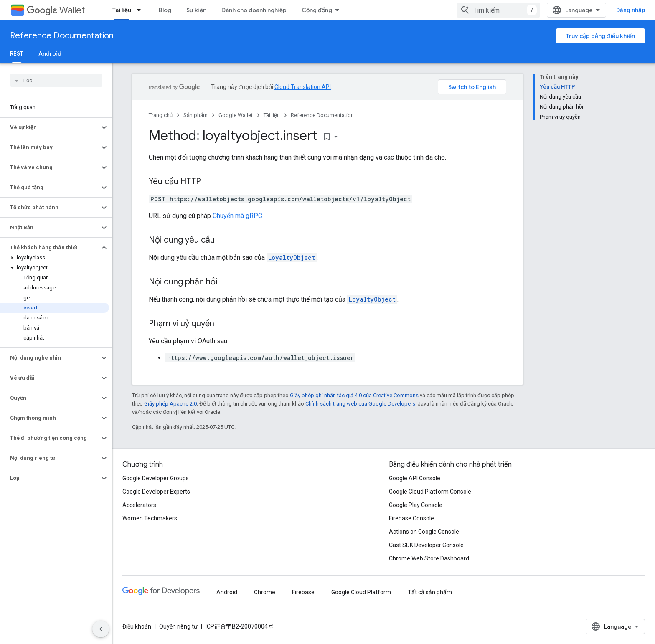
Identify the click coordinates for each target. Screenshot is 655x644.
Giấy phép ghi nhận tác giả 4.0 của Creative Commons (354, 395)
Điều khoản (137, 626)
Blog (165, 10)
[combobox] (498, 10)
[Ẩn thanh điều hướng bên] (101, 629)
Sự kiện (196, 10)
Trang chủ (161, 115)
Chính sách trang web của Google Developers (360, 404)
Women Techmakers (150, 518)
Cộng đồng (317, 10)
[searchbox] (56, 80)
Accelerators (139, 505)
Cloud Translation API (303, 87)
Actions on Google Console (424, 532)
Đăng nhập (631, 10)
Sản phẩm (195, 115)
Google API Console (415, 478)
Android (50, 53)
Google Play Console (416, 505)
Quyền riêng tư (178, 626)
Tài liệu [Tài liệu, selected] (122, 10)
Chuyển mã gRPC (237, 216)
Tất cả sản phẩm (430, 592)
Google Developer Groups (156, 478)
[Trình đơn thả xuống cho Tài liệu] (141, 10)
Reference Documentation (62, 36)
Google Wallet (236, 115)
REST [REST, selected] (17, 53)
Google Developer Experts (156, 492)
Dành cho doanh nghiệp (254, 10)
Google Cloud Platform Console (430, 492)
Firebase (303, 592)
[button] (50, 127)
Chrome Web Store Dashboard (429, 558)
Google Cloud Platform (361, 592)
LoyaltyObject (292, 257)
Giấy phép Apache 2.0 (170, 404)
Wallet (56, 10)
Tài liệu (272, 115)
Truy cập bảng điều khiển (600, 36)
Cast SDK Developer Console (426, 545)
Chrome (265, 592)
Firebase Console (411, 518)
